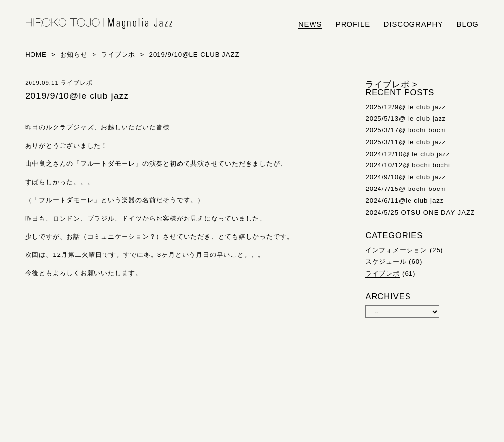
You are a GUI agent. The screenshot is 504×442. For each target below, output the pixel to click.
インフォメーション (396, 250)
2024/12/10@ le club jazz (408, 154)
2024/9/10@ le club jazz (406, 177)
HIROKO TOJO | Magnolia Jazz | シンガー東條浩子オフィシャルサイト (99, 24)
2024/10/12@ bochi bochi (408, 165)
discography (414, 24)
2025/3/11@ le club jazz (406, 142)
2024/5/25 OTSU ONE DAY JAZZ (420, 212)
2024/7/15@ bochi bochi (406, 189)
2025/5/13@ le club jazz (406, 118)
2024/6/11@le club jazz (404, 201)
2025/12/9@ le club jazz (406, 107)
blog (468, 24)
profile (353, 24)
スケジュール (386, 262)
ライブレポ (382, 273)
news (310, 24)
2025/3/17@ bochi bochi (406, 130)
